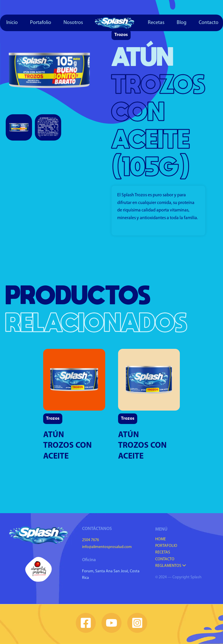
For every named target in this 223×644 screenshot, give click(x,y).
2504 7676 (90, 540)
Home (161, 539)
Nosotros (73, 23)
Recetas (156, 23)
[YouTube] (111, 623)
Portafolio (41, 23)
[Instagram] (137, 623)
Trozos (121, 35)
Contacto (165, 559)
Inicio (12, 23)
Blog (182, 23)
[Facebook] (86, 623)
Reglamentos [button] (171, 566)
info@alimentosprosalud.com (107, 547)
